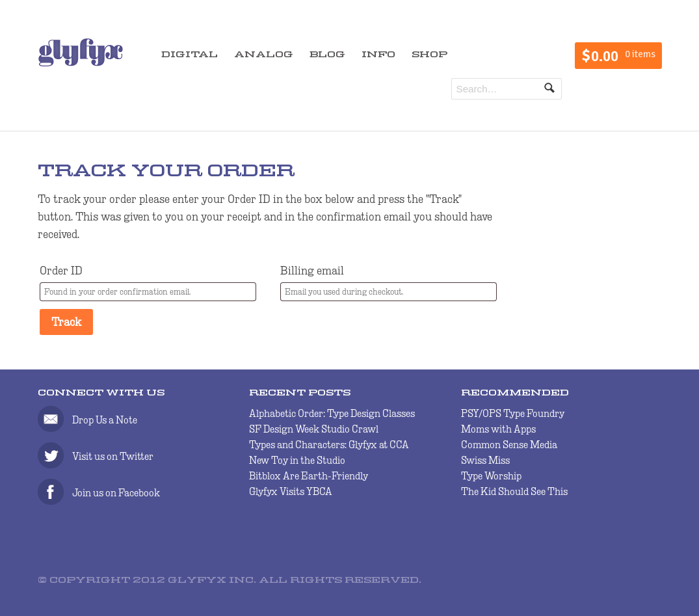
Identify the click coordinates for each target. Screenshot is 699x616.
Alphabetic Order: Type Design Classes (332, 413)
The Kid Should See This (514, 491)
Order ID (61, 271)
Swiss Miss (485, 460)
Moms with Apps (498, 429)
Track (66, 322)
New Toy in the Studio (297, 460)
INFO (378, 55)
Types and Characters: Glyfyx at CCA (329, 445)
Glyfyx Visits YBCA (291, 491)
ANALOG (264, 55)
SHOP (429, 55)
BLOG (327, 55)
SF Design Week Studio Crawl (314, 429)
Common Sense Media (509, 445)
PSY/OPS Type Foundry (513, 413)
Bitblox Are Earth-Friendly (309, 476)
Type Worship (491, 476)
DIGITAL (190, 55)
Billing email (312, 271)
